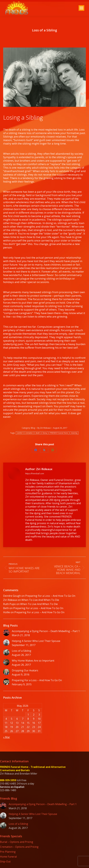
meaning (74, 433)
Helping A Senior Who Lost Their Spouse (36, 641)
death (38, 433)
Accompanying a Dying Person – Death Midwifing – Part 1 (46, 631)
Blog (33, 428)
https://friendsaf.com (35, 474)
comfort (20, 433)
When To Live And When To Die (40, 600)
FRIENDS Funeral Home (59, 433)
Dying (45, 433)
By (44, 428)
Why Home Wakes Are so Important (33, 661)
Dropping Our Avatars (25, 670)
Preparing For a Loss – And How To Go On (50, 596)
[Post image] (6, 633)
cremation (29, 433)
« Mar (7, 737)
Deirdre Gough (12, 596)
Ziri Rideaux (10, 600)
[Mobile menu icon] (81, 8)
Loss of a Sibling (22, 651)
